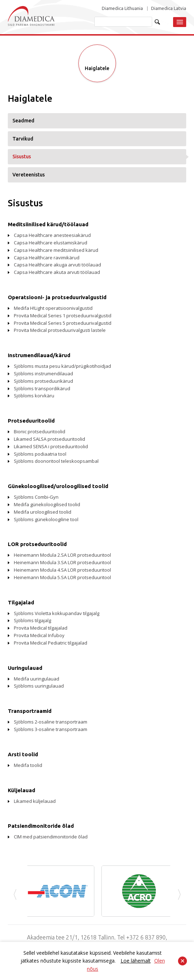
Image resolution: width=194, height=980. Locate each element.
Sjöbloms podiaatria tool (40, 454)
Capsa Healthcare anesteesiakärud (52, 235)
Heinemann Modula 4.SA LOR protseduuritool (62, 570)
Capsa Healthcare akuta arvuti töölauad (57, 272)
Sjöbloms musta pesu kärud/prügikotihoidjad (62, 366)
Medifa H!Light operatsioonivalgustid (53, 308)
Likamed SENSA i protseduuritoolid (51, 446)
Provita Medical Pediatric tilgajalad (51, 643)
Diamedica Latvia (169, 8)
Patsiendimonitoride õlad (41, 826)
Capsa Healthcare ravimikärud (47, 258)
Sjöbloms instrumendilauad (43, 374)
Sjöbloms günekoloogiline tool (46, 519)
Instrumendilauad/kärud (39, 355)
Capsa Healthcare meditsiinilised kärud (56, 250)
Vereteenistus (29, 175)
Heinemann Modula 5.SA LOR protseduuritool (62, 577)
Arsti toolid (23, 754)
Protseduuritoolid (31, 421)
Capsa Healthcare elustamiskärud (51, 243)
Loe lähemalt (136, 961)
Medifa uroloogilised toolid (43, 512)
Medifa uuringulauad (37, 679)
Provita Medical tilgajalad (41, 628)
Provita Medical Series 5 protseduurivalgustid (63, 323)
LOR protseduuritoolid (37, 544)
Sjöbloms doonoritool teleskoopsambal (56, 461)
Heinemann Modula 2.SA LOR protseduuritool (62, 555)
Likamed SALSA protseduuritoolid (49, 439)
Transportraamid (30, 711)
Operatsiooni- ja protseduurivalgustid (57, 297)
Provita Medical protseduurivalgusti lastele (60, 330)
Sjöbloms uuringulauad (39, 686)
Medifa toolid (28, 765)
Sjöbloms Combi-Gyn (36, 497)
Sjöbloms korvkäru (34, 396)
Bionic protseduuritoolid (40, 431)
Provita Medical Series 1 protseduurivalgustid (63, 316)
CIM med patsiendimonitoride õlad (51, 837)
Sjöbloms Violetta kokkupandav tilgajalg (57, 613)
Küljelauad (21, 790)
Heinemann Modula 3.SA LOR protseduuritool (62, 562)
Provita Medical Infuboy (39, 635)
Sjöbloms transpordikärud (42, 388)
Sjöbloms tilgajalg (32, 620)
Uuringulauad (25, 668)
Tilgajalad (21, 602)
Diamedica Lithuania (122, 8)
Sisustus (22, 157)
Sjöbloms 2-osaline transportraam (51, 722)
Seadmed (23, 121)
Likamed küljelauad (35, 801)
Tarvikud (23, 139)
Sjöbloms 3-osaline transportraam (51, 729)
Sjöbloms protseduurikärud (43, 381)
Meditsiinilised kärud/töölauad (48, 224)
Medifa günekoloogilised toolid (47, 504)
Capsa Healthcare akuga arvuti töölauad (57, 265)
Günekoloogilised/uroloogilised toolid (58, 486)
